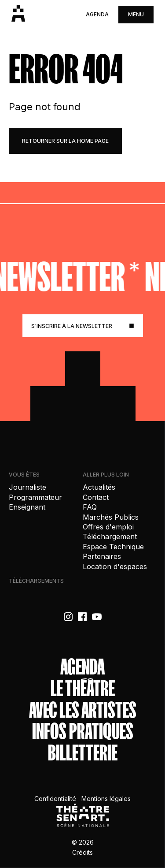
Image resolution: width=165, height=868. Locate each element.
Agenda (97, 14)
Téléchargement (110, 536)
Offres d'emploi (108, 527)
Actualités (99, 487)
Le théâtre (83, 689)
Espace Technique (113, 547)
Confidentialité (55, 799)
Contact (96, 497)
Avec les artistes (83, 710)
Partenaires (102, 556)
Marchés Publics (111, 517)
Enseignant (27, 507)
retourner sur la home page (65, 141)
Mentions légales (106, 799)
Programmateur (35, 497)
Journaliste (27, 487)
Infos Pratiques (83, 732)
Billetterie (83, 753)
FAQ (90, 507)
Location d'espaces (115, 566)
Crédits (82, 852)
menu (136, 14)
